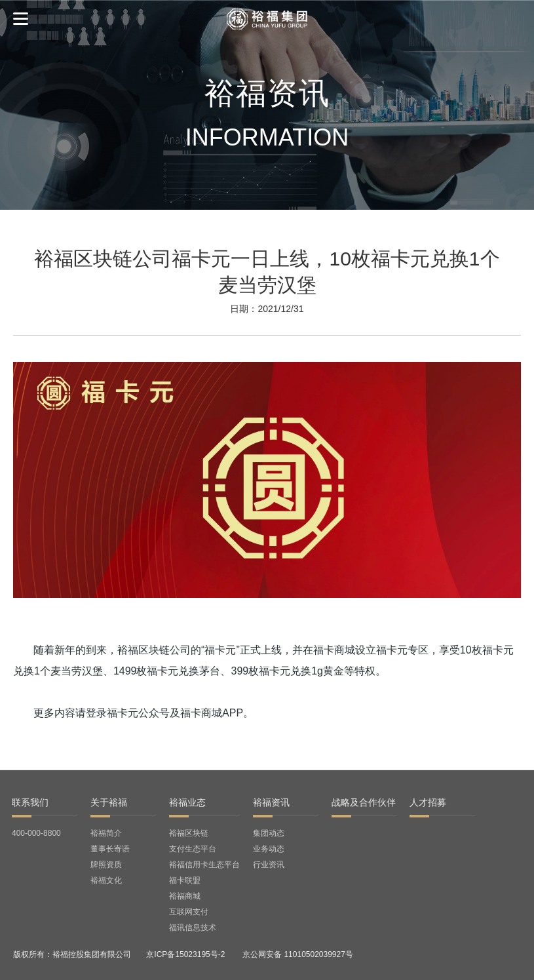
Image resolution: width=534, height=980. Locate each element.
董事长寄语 (110, 849)
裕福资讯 (271, 802)
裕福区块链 (189, 833)
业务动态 (269, 849)
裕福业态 (187, 802)
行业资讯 (269, 865)
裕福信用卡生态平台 (204, 865)
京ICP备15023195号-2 (185, 954)
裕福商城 (185, 896)
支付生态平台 (193, 849)
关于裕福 (109, 802)
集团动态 (269, 833)
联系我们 (30, 802)
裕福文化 (106, 880)
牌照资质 (106, 865)
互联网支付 (189, 912)
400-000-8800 (36, 833)
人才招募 (428, 802)
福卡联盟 (185, 880)
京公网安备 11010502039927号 (298, 954)
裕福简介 (106, 833)
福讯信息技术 (193, 928)
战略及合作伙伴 (364, 802)
